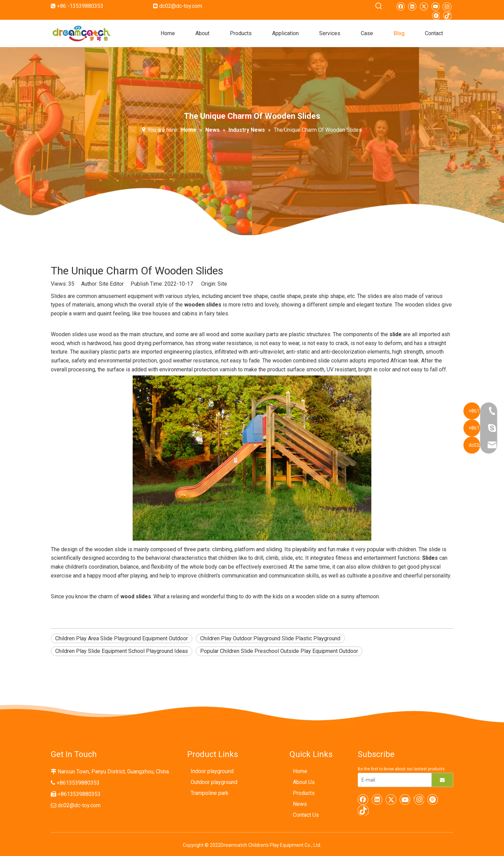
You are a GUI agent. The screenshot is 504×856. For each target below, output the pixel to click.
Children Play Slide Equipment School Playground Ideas (122, 651)
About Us (304, 782)
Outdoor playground (214, 782)
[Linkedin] (412, 6)
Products (304, 793)
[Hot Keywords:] (379, 6)
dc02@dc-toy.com (181, 6)
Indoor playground (212, 771)
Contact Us (306, 815)
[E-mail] (393, 780)
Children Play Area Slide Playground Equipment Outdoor (122, 638)
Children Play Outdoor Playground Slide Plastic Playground (270, 638)
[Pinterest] (436, 15)
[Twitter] (424, 6)
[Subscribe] (442, 780)
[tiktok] (447, 15)
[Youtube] (435, 6)
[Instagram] (447, 6)
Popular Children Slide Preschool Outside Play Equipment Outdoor (279, 651)
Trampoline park (210, 793)
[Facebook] (401, 6)
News (300, 804)
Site (222, 284)
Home (300, 771)
